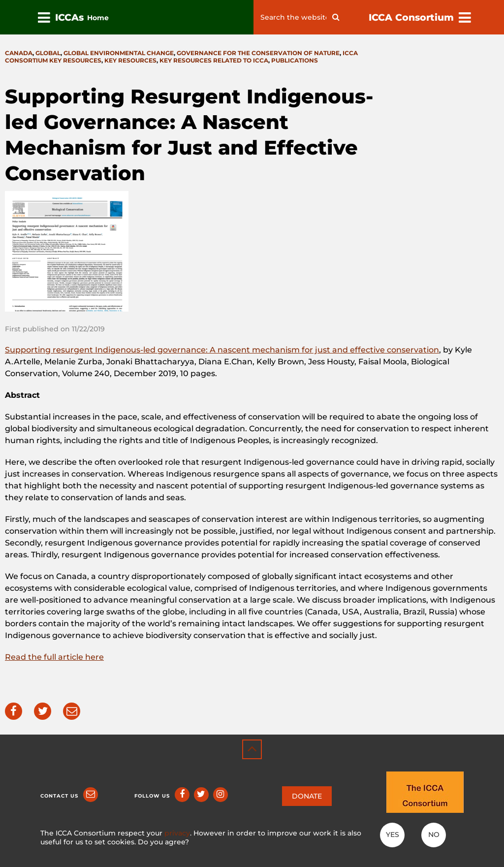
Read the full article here (54, 657)
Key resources (130, 60)
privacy (177, 833)
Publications (295, 60)
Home (98, 18)
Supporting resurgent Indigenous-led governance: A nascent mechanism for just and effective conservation (222, 350)
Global (48, 53)
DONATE (307, 796)
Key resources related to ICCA (214, 60)
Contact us (59, 796)
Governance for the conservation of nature (258, 53)
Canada (19, 53)
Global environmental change (119, 53)
